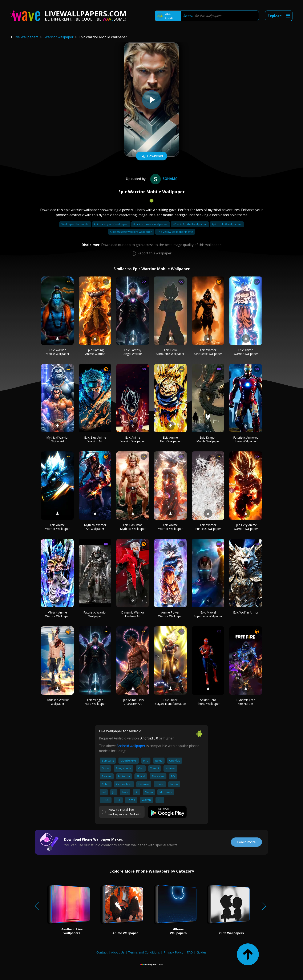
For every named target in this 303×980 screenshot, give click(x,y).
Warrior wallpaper (59, 37)
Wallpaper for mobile (75, 224)
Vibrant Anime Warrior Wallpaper (57, 614)
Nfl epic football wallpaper (190, 224)
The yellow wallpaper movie (175, 232)
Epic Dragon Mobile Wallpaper (208, 439)
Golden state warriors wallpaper (131, 232)
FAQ (190, 952)
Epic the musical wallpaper (151, 224)
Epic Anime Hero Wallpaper (170, 439)
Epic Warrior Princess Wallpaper (208, 527)
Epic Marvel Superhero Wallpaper (208, 614)
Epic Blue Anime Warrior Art (95, 439)
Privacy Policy (173, 952)
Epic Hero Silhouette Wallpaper (170, 352)
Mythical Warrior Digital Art (57, 439)
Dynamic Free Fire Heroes (246, 702)
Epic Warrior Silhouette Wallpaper (208, 352)
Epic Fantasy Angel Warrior (133, 352)
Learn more (246, 842)
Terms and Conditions (144, 952)
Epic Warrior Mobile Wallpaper (57, 352)
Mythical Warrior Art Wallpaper (95, 527)
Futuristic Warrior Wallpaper (95, 614)
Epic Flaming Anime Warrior (95, 352)
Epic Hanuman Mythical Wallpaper (133, 527)
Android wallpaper (131, 746)
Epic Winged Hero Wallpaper (95, 702)
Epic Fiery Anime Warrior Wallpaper (246, 527)
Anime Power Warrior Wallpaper (170, 614)
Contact (102, 952)
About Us (118, 952)
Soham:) (163, 179)
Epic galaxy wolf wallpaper (111, 224)
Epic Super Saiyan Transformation (170, 702)
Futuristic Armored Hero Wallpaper (246, 439)
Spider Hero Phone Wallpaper (208, 702)
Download (151, 156)
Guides (202, 952)
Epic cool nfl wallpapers (227, 224)
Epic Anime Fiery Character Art (133, 702)
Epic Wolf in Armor (246, 612)
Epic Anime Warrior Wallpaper (246, 352)
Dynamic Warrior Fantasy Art (133, 614)
